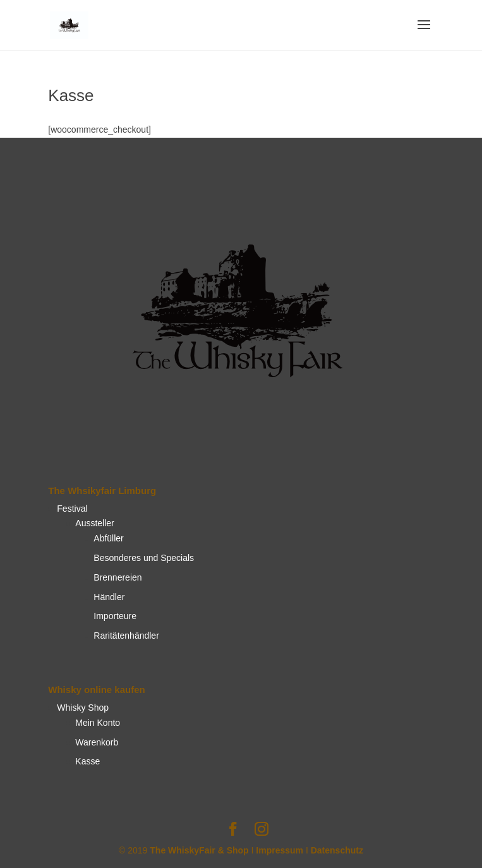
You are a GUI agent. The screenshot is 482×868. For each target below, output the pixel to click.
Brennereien (117, 577)
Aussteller (94, 523)
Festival (72, 509)
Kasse (87, 761)
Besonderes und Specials (144, 558)
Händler (109, 597)
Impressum (280, 850)
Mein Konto (98, 723)
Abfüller (108, 538)
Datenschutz (337, 850)
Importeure (115, 616)
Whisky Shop (83, 708)
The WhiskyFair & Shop (199, 850)
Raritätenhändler (126, 636)
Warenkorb (97, 742)
